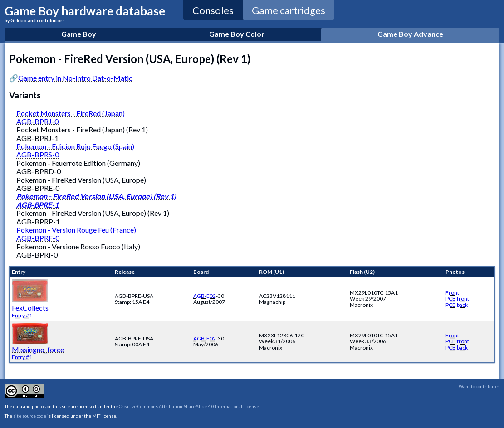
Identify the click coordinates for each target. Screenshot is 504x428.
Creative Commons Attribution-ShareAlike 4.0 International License (189, 406)
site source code (30, 416)
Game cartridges (289, 10)
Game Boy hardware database (85, 13)
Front (452, 293)
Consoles (213, 10)
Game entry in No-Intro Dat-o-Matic (75, 78)
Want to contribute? (479, 386)
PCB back (457, 305)
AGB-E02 (205, 296)
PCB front (457, 299)
